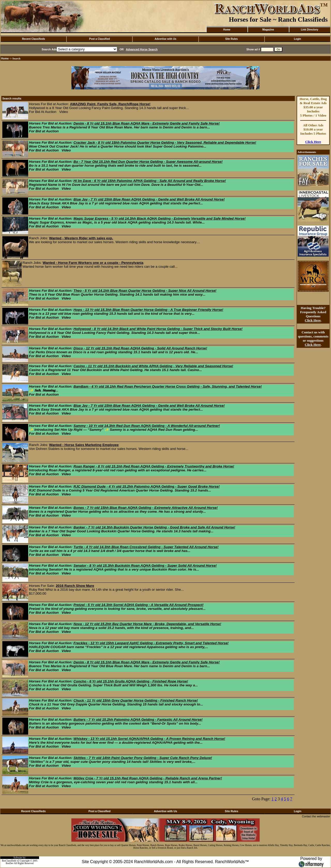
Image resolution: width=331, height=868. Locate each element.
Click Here (313, 142)
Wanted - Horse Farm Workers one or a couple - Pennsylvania (93, 263)
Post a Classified (100, 39)
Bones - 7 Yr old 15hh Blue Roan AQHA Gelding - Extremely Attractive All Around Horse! (146, 508)
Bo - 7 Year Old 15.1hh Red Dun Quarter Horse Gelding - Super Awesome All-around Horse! (148, 162)
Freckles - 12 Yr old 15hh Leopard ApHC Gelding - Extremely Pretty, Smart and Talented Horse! (151, 643)
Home (227, 30)
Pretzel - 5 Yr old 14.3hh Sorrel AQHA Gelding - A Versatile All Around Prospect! (138, 605)
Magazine (268, 30)
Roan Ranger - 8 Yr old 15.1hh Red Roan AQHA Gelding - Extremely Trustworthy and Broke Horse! (154, 466)
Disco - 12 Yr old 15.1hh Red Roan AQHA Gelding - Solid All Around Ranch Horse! (140, 348)
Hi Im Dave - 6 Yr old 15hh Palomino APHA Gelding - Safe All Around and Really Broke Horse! (150, 181)
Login (298, 39)
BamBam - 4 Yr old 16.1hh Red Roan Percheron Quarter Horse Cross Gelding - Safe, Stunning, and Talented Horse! (168, 386)
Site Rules (231, 39)
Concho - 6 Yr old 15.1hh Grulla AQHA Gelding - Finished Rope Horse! (131, 681)
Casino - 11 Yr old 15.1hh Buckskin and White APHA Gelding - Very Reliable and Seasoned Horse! (153, 366)
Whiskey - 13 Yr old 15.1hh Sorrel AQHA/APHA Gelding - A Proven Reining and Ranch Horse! (149, 739)
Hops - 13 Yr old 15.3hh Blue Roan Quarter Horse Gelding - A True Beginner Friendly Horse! (148, 310)
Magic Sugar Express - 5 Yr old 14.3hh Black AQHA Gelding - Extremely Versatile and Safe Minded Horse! (160, 218)
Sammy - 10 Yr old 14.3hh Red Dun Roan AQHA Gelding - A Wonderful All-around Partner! (147, 426)
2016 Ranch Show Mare (75, 586)
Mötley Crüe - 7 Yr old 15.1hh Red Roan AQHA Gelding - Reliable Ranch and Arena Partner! (148, 778)
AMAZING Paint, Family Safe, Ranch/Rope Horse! (110, 104)
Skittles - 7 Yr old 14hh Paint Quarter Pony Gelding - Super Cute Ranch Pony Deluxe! (143, 758)
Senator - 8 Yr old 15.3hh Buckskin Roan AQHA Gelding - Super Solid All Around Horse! (145, 566)
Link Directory (309, 30)
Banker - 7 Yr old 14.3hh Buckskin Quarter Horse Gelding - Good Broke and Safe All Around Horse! (154, 527)
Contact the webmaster (316, 816)
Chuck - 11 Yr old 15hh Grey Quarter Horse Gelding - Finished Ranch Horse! (136, 700)
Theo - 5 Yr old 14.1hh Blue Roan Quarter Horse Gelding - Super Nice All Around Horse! (145, 291)
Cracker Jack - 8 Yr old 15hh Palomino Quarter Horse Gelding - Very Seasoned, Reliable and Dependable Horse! (165, 143)
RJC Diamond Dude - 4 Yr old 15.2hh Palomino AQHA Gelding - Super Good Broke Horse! (146, 486)
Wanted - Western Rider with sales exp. (81, 238)
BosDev (10, 863)
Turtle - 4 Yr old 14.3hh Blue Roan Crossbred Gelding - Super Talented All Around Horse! (146, 547)
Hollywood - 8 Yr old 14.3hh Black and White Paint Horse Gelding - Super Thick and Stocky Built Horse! (158, 329)
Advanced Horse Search (142, 49)
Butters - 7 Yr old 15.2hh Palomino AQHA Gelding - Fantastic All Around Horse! (138, 720)
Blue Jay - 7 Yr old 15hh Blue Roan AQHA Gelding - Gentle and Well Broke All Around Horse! (149, 199)
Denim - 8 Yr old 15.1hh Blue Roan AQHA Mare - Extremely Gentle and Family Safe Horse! (146, 123)
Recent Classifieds (33, 39)
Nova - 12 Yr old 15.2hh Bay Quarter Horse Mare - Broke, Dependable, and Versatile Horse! (147, 624)
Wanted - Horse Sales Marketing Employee (84, 445)
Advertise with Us (165, 39)
